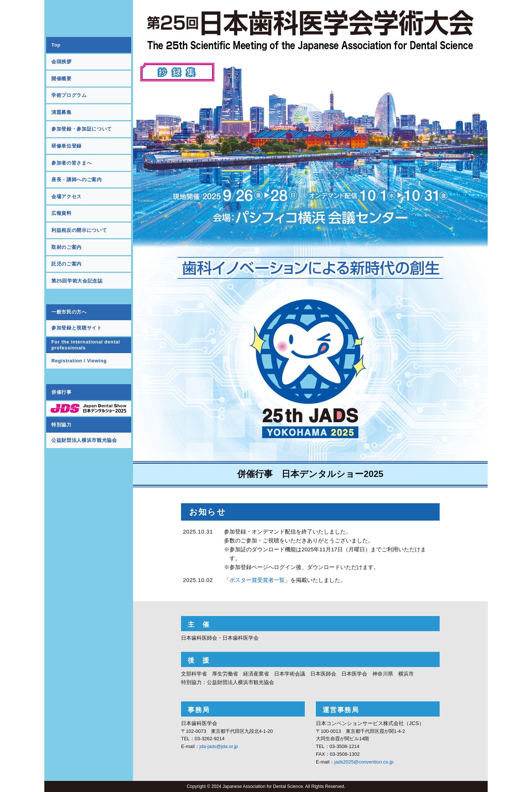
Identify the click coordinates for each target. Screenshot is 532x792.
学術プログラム (69, 95)
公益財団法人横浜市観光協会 (84, 440)
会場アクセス (66, 197)
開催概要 (62, 79)
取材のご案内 (66, 247)
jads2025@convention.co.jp (364, 762)
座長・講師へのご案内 (77, 180)
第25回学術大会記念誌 (77, 281)
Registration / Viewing (79, 361)
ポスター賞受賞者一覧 (257, 580)
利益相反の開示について (79, 230)
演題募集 (62, 112)
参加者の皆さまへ (71, 163)
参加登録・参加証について (82, 129)
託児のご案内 (66, 264)
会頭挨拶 (62, 62)
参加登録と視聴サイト (77, 328)
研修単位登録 (66, 146)
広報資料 (62, 213)
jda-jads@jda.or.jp (219, 746)
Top (56, 45)
